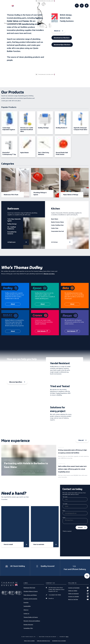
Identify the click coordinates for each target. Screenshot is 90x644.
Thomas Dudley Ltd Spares (31, 617)
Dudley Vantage (12, 224)
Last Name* (65, 504)
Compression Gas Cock (57, 231)
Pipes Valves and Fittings (30, 595)
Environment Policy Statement (59, 641)
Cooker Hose (55, 228)
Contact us (26, 613)
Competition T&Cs (28, 628)
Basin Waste (55, 219)
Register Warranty (28, 624)
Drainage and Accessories (30, 599)
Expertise (51, 5)
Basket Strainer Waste (57, 222)
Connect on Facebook (78, 588)
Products (29, 5)
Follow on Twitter (78, 591)
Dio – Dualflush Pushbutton (12, 228)
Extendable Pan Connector (12, 233)
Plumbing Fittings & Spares (31, 591)
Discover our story (49, 274)
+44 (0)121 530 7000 (55, 595)
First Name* (65, 497)
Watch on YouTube (78, 599)
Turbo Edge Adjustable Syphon (14, 220)
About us (61, 5)
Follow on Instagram (78, 594)
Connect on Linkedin (78, 596)
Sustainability (27, 606)
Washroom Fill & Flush (29, 588)
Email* (64, 511)
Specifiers (40, 5)
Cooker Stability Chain (57, 225)
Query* (64, 518)
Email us (51, 598)
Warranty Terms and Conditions (32, 621)
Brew (67, 637)
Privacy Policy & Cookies (29, 641)
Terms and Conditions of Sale (43, 641)
